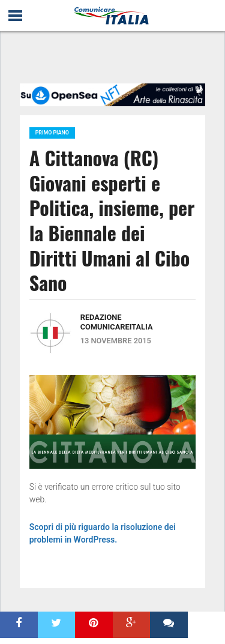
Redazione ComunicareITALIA (117, 322)
